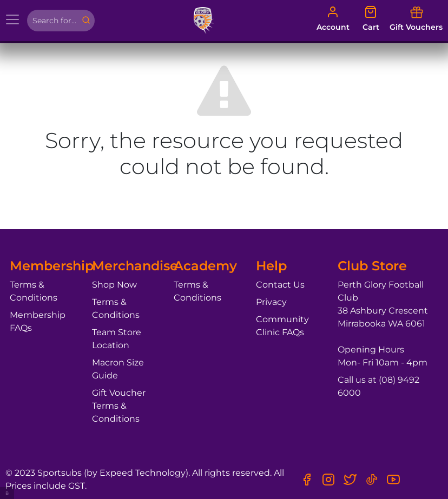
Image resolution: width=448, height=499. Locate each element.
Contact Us (280, 285)
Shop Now (114, 285)
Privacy (271, 302)
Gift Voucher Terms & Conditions (119, 406)
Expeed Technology (143, 473)
